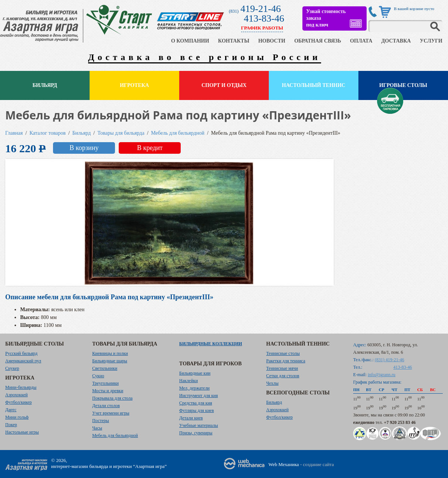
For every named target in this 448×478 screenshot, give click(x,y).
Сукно (98, 376)
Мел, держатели (195, 388)
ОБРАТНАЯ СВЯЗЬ (318, 41)
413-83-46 (264, 18)
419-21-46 (261, 9)
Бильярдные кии (195, 373)
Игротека (134, 85)
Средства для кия (196, 403)
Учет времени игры (111, 413)
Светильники (105, 368)
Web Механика (284, 464)
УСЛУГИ (431, 41)
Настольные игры (22, 432)
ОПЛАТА (361, 41)
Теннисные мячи (282, 368)
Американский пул (23, 361)
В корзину (84, 148)
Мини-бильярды (21, 387)
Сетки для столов (283, 376)
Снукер (12, 368)
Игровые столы (403, 85)
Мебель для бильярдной (178, 133)
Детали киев (191, 418)
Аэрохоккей (16, 395)
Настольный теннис (314, 85)
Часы (97, 428)
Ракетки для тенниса (286, 361)
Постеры (101, 421)
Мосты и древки (108, 391)
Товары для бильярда (121, 133)
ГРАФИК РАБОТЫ (262, 28)
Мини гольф (17, 417)
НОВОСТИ (272, 41)
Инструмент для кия (198, 396)
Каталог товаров (48, 133)
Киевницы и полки (110, 353)
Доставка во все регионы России (205, 57)
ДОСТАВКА (396, 41)
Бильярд (45, 85)
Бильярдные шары (110, 361)
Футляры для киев (197, 410)
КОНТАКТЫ (234, 41)
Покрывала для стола (112, 398)
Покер (11, 425)
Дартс (11, 410)
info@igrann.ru (382, 375)
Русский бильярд (21, 353)
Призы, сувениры (196, 433)
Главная (14, 133)
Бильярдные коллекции (211, 344)
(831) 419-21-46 (390, 360)
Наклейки (189, 381)
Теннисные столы (283, 353)
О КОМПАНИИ (190, 41)
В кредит (150, 148)
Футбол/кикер (18, 402)
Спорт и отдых (224, 85)
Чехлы (272, 383)
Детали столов (106, 406)
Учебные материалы (199, 425)
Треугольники (105, 383)
